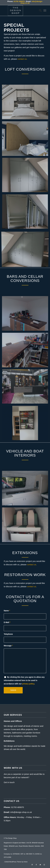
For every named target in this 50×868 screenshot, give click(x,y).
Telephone (8, 634)
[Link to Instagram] (44, 865)
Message (8, 646)
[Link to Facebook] (36, 865)
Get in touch (9, 782)
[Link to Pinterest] (32, 865)
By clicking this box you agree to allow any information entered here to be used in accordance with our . (24, 680)
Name (7, 611)
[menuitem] (39, 11)
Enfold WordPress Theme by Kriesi (16, 862)
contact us (22, 59)
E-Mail (7, 622)
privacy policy (28, 684)
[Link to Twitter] (40, 865)
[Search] (39, 11)
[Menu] (45, 11)
